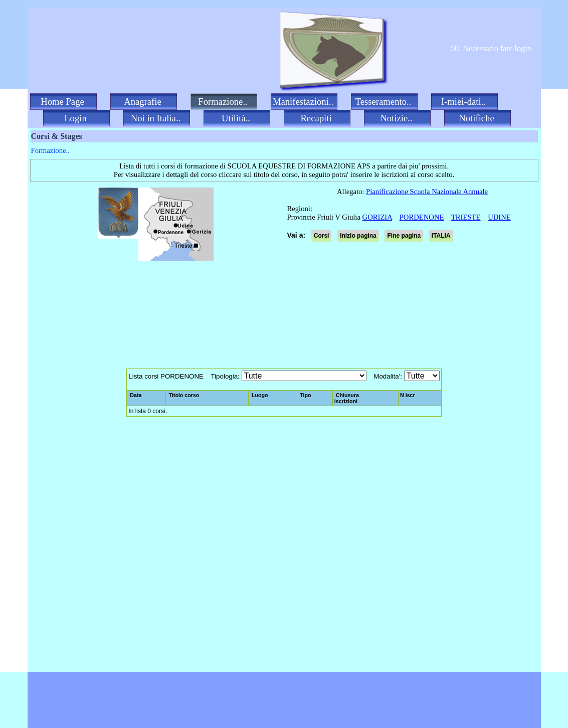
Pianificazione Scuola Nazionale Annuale (427, 192)
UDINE (499, 217)
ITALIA (441, 236)
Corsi (322, 236)
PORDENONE (422, 217)
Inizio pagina (358, 236)
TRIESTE (466, 217)
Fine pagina (404, 236)
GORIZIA (377, 217)
